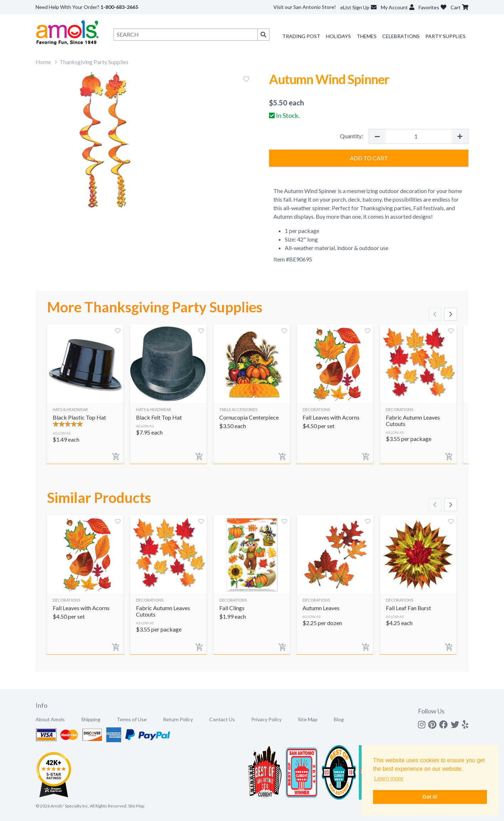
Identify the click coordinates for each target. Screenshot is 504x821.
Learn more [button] (389, 778)
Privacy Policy (266, 719)
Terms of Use (132, 719)
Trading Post (301, 36)
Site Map (308, 719)
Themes (367, 36)
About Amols (50, 719)
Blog (339, 719)
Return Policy (178, 719)
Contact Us (222, 719)
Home (43, 62)
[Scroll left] (435, 314)
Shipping (91, 719)
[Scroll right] (451, 314)
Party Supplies (445, 36)
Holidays (338, 36)
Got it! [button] (430, 797)
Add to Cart (369, 158)
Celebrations (401, 36)
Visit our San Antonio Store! (305, 7)
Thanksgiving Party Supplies (94, 62)
